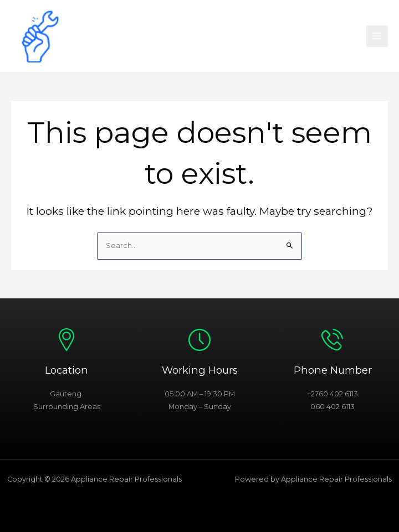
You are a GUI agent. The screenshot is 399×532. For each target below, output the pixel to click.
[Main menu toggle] (377, 36)
